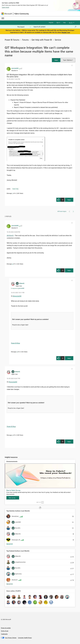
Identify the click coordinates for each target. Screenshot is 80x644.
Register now (66, 32)
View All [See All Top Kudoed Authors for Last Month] (10, 584)
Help (64, 22)
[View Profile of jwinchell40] (15, 68)
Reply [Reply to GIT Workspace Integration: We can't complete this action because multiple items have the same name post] (69, 200)
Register (51, 22)
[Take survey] (13, 498)
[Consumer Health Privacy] (25, 638)
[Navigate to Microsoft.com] (7, 14)
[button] (56, 60)
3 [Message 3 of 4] (12, 264)
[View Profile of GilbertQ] (22, 283)
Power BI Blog (16, 343)
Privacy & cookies (6, 628)
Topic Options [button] (67, 60)
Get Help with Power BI (42, 40)
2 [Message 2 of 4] (12, 435)
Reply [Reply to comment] (69, 270)
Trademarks (4, 634)
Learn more (5, 7)
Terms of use (5, 631)
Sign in (58, 22)
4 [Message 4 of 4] (17, 352)
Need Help (15, 189)
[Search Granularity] (24, 27)
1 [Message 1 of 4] (12, 193)
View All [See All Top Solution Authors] (10, 544)
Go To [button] (71, 23)
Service (58, 40)
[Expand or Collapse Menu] (3, 18)
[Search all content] (55, 27)
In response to (18, 288)
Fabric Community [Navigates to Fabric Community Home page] (22, 14)
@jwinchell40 (17, 296)
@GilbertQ (10, 235)
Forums (25, 40)
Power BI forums (12, 40)
